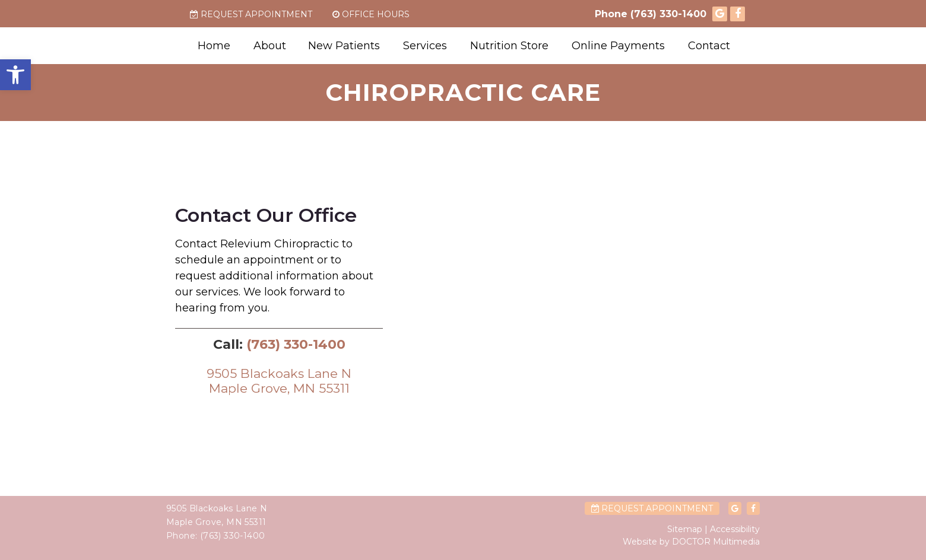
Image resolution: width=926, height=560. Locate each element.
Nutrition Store (509, 46)
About (270, 46)
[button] (15, 75)
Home (214, 46)
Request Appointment (251, 14)
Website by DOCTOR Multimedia (691, 542)
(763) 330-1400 (668, 14)
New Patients (344, 46)
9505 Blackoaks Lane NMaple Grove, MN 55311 (279, 381)
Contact (709, 46)
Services (425, 46)
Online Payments (618, 46)
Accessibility (735, 529)
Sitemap (685, 529)
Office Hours (371, 14)
